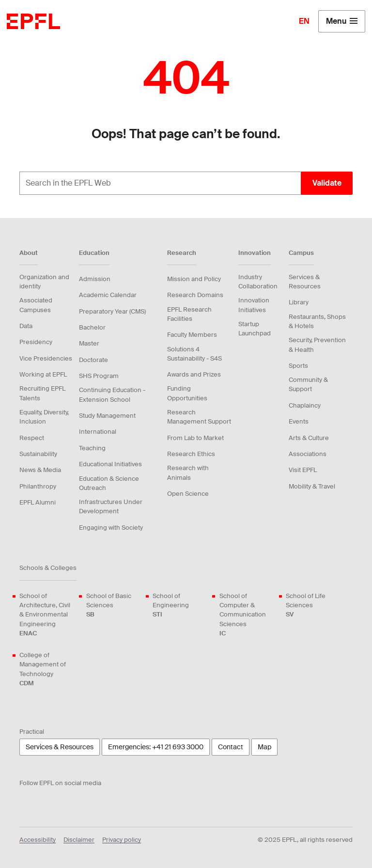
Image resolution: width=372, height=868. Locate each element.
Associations (308, 454)
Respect (32, 438)
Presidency (36, 342)
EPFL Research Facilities (189, 314)
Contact (231, 747)
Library (299, 302)
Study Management (107, 416)
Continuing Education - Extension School (112, 395)
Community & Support (308, 384)
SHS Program (99, 376)
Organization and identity (44, 282)
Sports (298, 366)
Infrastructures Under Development (111, 506)
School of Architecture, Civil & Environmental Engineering (47, 615)
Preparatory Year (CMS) (112, 311)
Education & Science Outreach (109, 483)
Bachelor (92, 327)
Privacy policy (122, 840)
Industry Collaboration (258, 282)
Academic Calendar (108, 295)
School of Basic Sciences (114, 606)
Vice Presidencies (46, 358)
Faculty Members (192, 335)
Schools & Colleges (48, 568)
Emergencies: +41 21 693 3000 (156, 747)
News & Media (40, 470)
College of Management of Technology (47, 669)
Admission (95, 279)
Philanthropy (38, 486)
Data (26, 326)
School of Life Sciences (313, 606)
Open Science (188, 494)
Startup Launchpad (255, 329)
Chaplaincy (305, 405)
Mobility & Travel (312, 486)
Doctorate (93, 360)
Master (89, 343)
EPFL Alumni (38, 502)
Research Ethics (191, 454)
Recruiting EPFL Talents (42, 393)
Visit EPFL (303, 470)
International (98, 432)
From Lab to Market (195, 438)
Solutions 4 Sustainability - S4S (194, 354)
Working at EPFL (43, 374)
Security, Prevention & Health (317, 345)
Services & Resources (305, 282)
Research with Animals (188, 473)
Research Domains (195, 295)
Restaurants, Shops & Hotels (317, 321)
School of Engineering (180, 606)
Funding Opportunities (187, 393)
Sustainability (38, 454)
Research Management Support (199, 417)
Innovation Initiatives (254, 305)
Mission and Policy (194, 279)
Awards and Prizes (194, 374)
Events (299, 421)
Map (264, 747)
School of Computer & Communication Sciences (247, 615)
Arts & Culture (309, 438)
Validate (327, 183)
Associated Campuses (36, 305)
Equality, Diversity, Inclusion (44, 417)
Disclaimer (79, 840)
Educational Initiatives (110, 464)
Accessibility (38, 840)
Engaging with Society (111, 528)
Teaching (92, 448)
